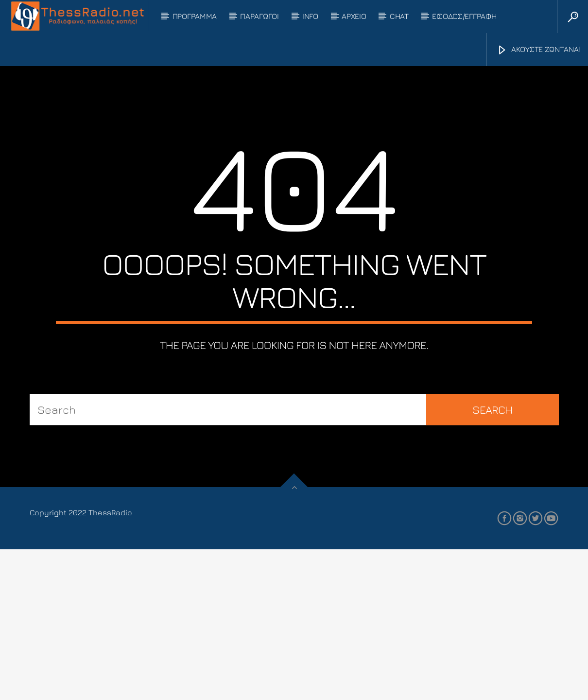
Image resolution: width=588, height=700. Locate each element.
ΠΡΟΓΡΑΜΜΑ (195, 16)
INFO (310, 16)
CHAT (399, 16)
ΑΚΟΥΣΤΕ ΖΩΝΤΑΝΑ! (538, 50)
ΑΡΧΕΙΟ (354, 16)
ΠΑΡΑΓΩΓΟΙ (259, 16)
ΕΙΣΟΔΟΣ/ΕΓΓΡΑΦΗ (464, 16)
